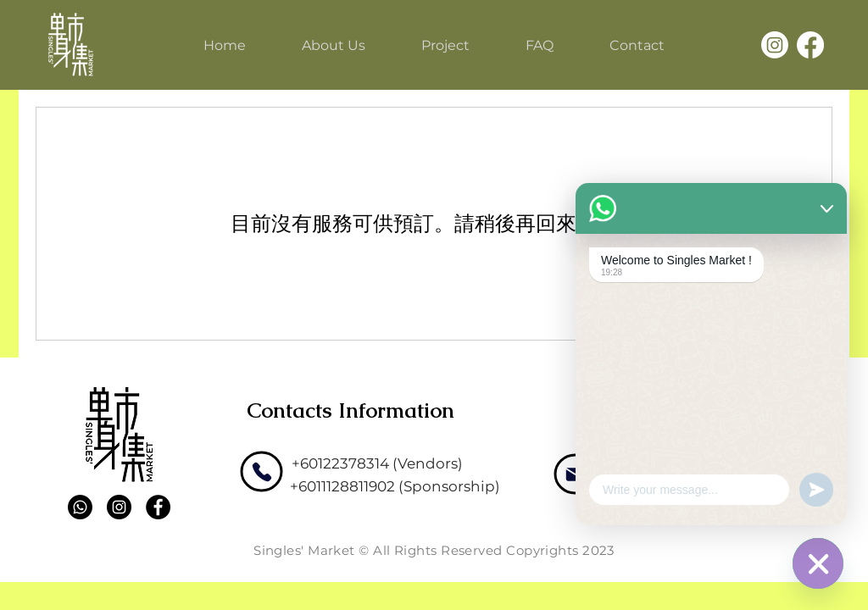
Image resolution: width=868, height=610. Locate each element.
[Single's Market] (70, 44)
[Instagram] (775, 45)
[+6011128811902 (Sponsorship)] (395, 486)
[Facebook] (810, 45)
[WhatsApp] (818, 563)
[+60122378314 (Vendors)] (377, 463)
